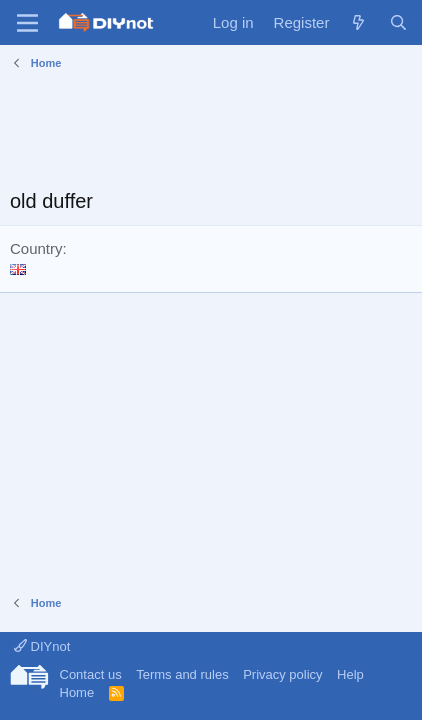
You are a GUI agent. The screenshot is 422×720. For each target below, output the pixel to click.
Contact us (91, 674)
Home (77, 692)
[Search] (398, 22)
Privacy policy (282, 674)
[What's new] (358, 22)
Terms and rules (182, 674)
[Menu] (27, 23)
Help (350, 674)
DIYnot (42, 646)
